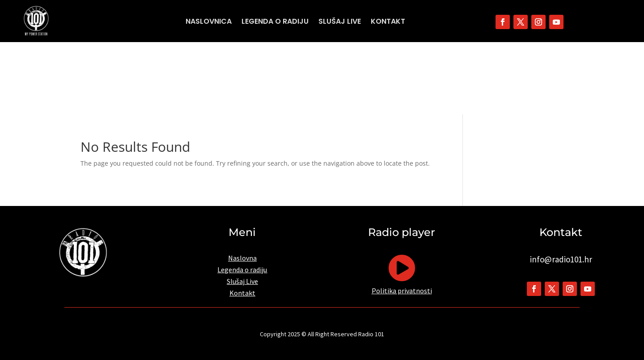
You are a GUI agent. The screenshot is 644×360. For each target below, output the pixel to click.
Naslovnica (209, 22)
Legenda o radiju (275, 22)
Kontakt (388, 22)
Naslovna (242, 258)
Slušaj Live (340, 22)
